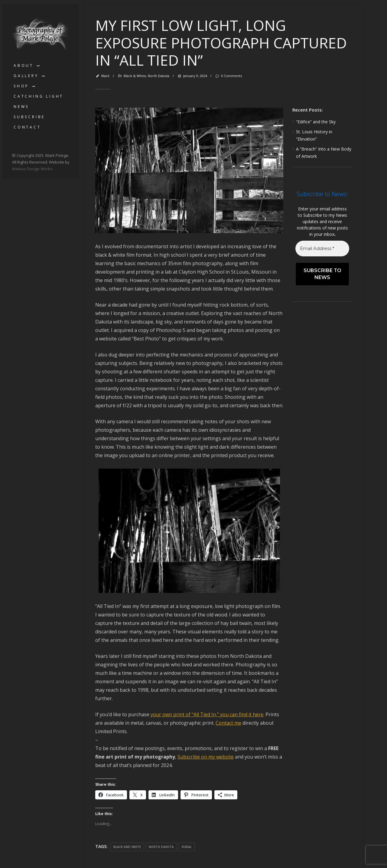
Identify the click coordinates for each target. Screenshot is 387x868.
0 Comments (228, 76)
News (21, 107)
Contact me (228, 723)
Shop (21, 86)
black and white (127, 847)
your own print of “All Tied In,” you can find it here (207, 714)
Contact (27, 127)
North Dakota (159, 76)
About (24, 65)
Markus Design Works (32, 169)
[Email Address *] (322, 249)
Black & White (135, 76)
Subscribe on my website (206, 757)
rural (187, 847)
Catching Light (39, 96)
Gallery (26, 76)
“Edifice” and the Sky (316, 122)
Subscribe (29, 117)
